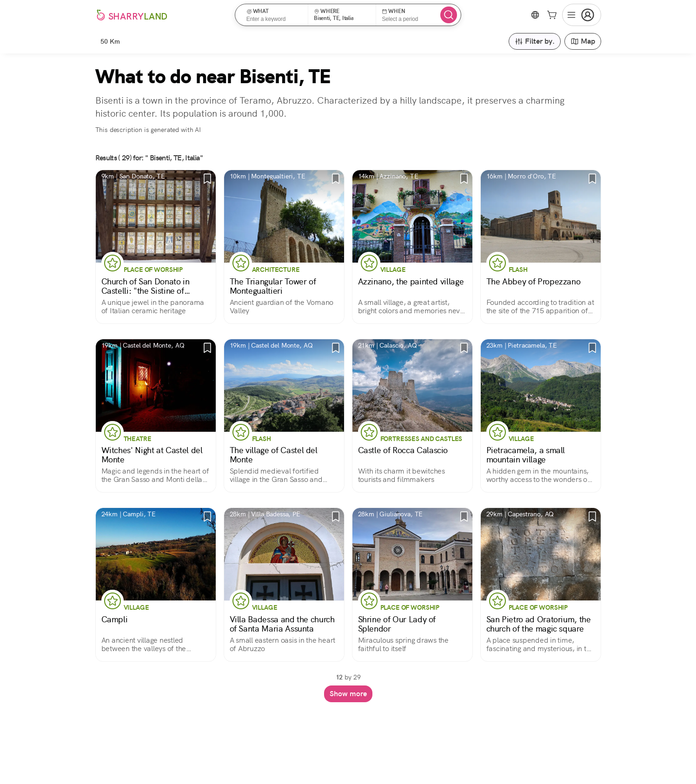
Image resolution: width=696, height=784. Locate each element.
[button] (275, 15)
